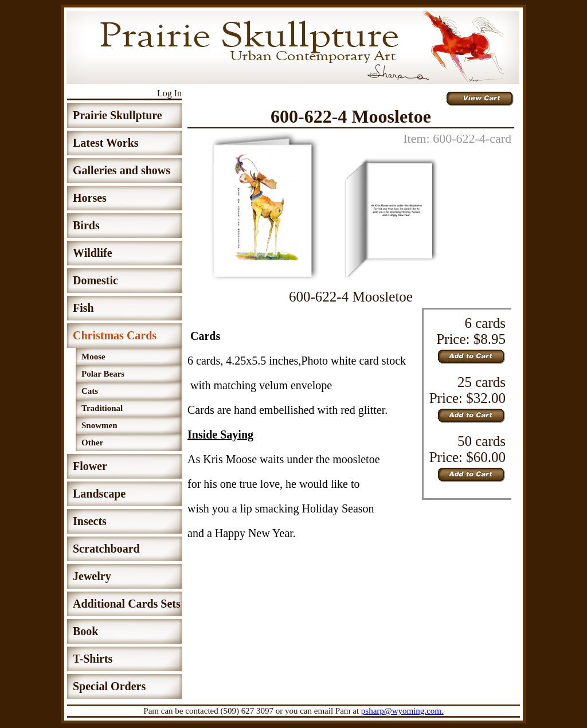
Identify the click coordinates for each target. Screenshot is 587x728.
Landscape (99, 494)
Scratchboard (106, 549)
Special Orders (109, 686)
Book (85, 631)
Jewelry (92, 576)
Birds (86, 225)
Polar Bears (103, 374)
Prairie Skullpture (118, 115)
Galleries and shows (122, 170)
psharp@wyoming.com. (402, 711)
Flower (90, 466)
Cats (90, 391)
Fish (83, 308)
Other (92, 443)
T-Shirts (93, 659)
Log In (169, 93)
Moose (93, 357)
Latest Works (106, 143)
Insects (90, 521)
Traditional (102, 408)
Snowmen (99, 425)
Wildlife (93, 253)
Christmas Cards (115, 335)
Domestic (95, 280)
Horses (90, 198)
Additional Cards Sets (127, 604)
